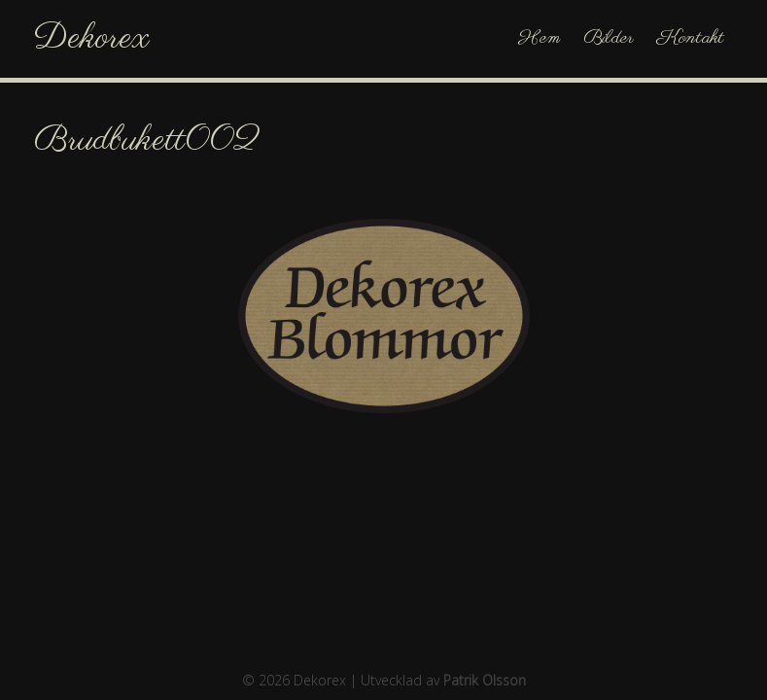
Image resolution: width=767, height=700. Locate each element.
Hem (539, 38)
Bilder (609, 38)
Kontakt (691, 38)
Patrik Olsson (485, 680)
